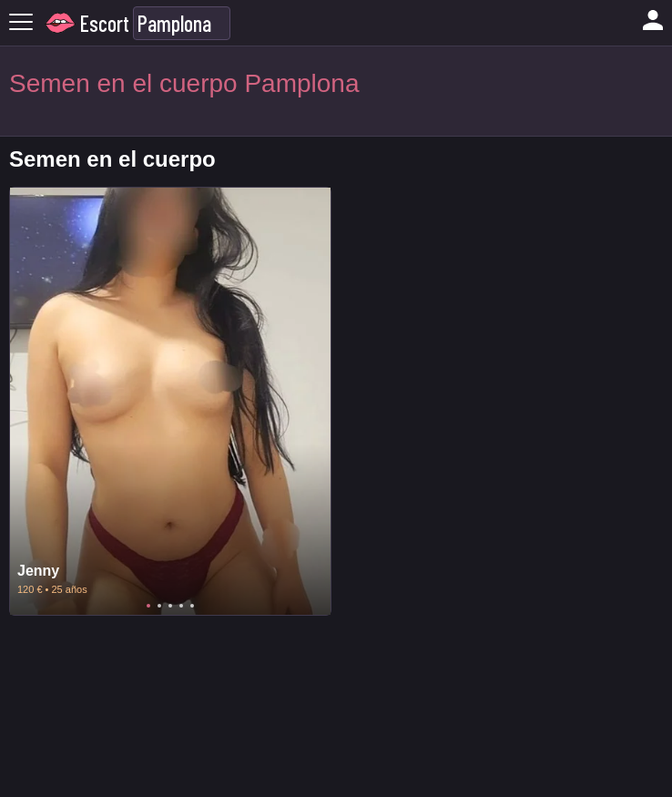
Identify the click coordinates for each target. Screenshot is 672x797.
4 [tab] (181, 606)
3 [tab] (170, 606)
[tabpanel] (170, 401)
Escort (105, 23)
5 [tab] (192, 606)
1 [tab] (148, 606)
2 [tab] (159, 606)
